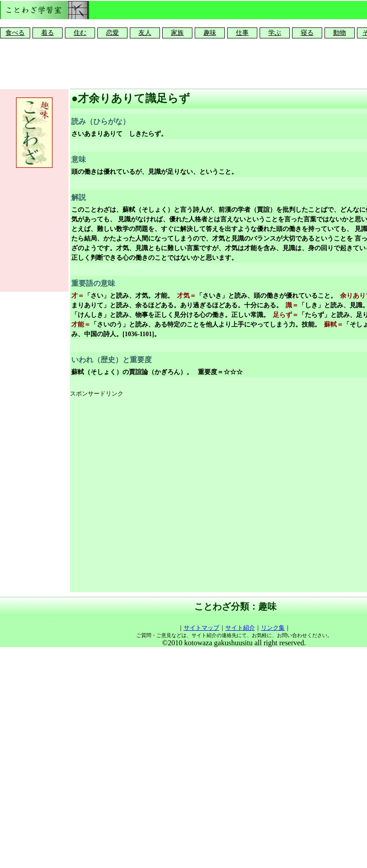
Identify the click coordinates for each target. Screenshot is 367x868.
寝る (307, 33)
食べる (15, 33)
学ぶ (275, 33)
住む (80, 33)
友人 (145, 33)
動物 (340, 33)
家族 (177, 33)
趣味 (210, 33)
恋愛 (112, 33)
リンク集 (273, 628)
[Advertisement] (165, 495)
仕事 (242, 33)
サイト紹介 (240, 628)
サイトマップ (202, 628)
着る (48, 33)
